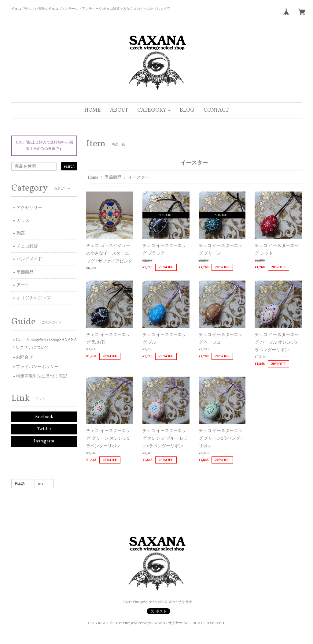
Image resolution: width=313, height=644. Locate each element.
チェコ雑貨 (27, 246)
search (69, 166)
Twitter (44, 429)
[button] (154, 110)
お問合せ (24, 357)
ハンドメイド (29, 259)
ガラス (23, 220)
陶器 (21, 233)
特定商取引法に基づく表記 (42, 376)
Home (93, 177)
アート (23, 285)
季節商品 (113, 177)
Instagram (44, 441)
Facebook (44, 417)
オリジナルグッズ (34, 298)
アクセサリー (29, 208)
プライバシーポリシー (37, 367)
